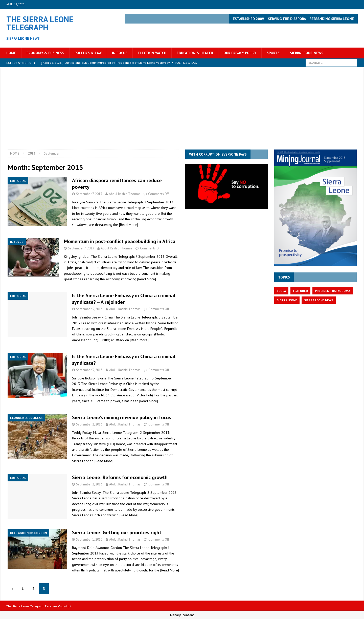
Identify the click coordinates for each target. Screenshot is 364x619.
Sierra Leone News (307, 53)
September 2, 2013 (89, 424)
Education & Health (195, 53)
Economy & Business (45, 53)
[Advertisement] (182, 112)
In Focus (120, 53)
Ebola (281, 291)
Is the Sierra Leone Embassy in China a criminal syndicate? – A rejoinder (124, 299)
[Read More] (128, 225)
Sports (273, 53)
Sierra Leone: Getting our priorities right (117, 532)
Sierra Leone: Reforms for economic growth (120, 477)
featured (300, 291)
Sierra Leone (287, 300)
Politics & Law (88, 53)
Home (11, 53)
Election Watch (152, 53)
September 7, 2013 (89, 194)
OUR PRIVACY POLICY (240, 53)
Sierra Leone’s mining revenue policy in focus (122, 417)
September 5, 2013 (89, 309)
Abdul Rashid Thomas (125, 194)
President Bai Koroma (333, 291)
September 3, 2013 (89, 370)
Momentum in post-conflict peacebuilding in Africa (120, 241)
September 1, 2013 (89, 539)
